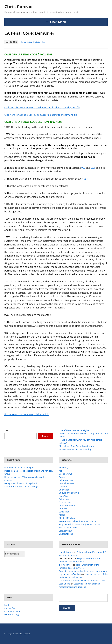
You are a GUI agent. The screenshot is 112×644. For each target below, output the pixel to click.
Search (8, 430)
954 (86, 179)
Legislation (64, 512)
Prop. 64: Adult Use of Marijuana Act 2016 (79, 524)
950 (83, 168)
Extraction (64, 499)
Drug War (64, 496)
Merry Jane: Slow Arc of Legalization (76, 446)
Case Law (63, 486)
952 (93, 168)
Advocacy (63, 468)
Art (60, 471)
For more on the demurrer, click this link (26, 414)
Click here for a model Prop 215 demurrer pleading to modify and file (42, 108)
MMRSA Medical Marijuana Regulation (78, 521)
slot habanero (66, 565)
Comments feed (12, 611)
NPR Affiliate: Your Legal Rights (74, 430)
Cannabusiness (66, 483)
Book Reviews (65, 474)
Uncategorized (66, 534)
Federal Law (65, 502)
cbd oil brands (66, 552)
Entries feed (10, 608)
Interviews (64, 509)
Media (62, 515)
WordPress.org (12, 615)
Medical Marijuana (68, 518)
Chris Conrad (19, 6)
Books (62, 477)
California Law (26, 42)
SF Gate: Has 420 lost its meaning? (76, 449)
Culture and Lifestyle (69, 493)
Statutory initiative (68, 528)
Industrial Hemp (67, 505)
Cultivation (64, 490)
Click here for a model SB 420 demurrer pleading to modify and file (41, 115)
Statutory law (39, 42)
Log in (7, 605)
